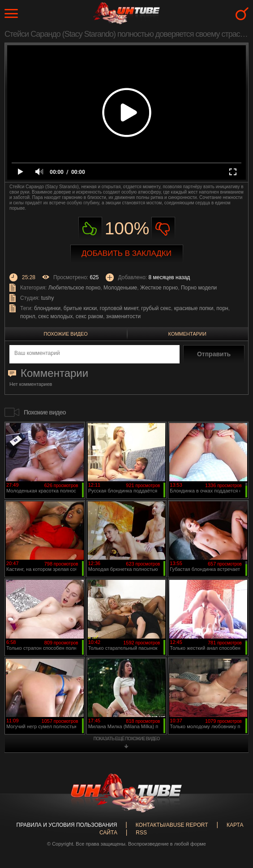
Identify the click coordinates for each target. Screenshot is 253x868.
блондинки (47, 308)
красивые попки (194, 308)
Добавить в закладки (126, 253)
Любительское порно (75, 288)
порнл (28, 316)
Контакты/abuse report (172, 825)
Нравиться (90, 229)
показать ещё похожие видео (127, 739)
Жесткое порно (159, 288)
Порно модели (199, 288)
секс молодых (55, 316)
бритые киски (80, 308)
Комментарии (187, 334)
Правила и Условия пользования (67, 825)
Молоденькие (120, 288)
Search (242, 14)
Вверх (233, 816)
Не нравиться (163, 229)
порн (222, 308)
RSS (141, 833)
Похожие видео (66, 334)
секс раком (89, 316)
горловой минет (119, 308)
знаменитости (123, 316)
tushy (48, 298)
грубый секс (156, 308)
